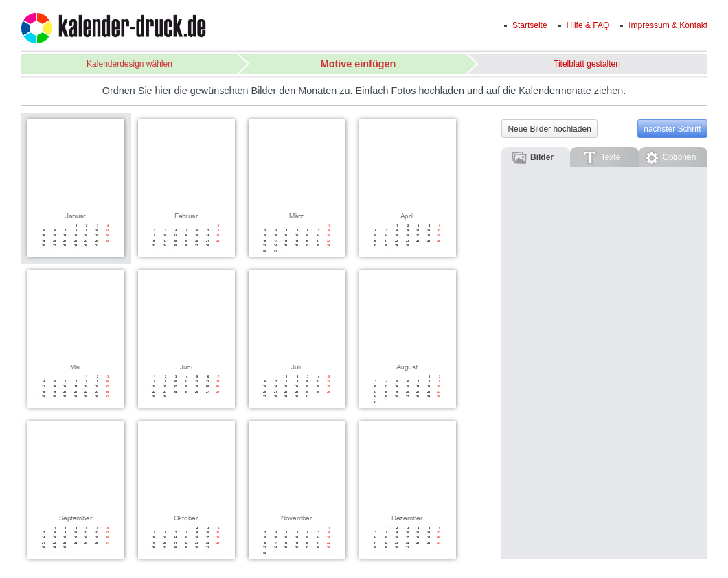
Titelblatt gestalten (587, 64)
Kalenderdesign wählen (129, 64)
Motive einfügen (359, 64)
